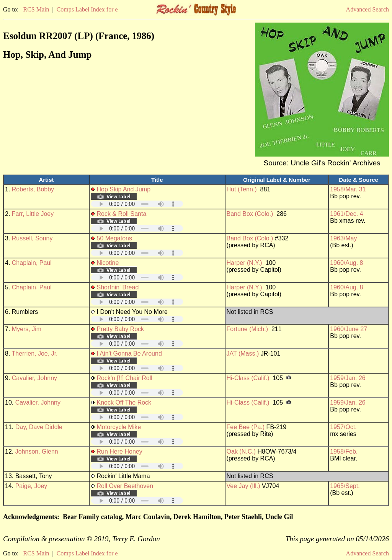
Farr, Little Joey (33, 214)
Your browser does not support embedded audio (137, 204)
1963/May (343, 238)
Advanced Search (367, 9)
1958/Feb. (344, 451)
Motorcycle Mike (119, 427)
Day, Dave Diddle (39, 427)
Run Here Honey (120, 451)
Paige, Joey (31, 486)
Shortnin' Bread (118, 287)
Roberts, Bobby (33, 189)
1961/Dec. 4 (346, 214)
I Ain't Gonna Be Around (129, 353)
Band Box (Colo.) (250, 214)
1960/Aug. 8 (346, 263)
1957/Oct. (343, 427)
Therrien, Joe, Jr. (35, 353)
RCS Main (36, 9)
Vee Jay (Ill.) (243, 486)
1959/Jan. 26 (348, 378)
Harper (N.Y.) (244, 263)
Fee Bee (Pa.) (246, 427)
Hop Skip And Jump (124, 189)
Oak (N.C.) (241, 451)
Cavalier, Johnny (34, 378)
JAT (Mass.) (243, 353)
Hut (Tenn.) (242, 189)
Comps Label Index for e (87, 9)
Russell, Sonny (32, 238)
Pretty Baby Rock (121, 329)
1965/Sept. (345, 486)
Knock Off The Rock (124, 402)
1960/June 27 (349, 329)
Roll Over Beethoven (125, 486)
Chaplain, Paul (32, 263)
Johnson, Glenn (37, 451)
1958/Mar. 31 (348, 189)
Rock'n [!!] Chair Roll (125, 378)
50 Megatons (115, 238)
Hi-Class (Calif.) (248, 378)
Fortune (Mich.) (247, 329)
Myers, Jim (27, 329)
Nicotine (108, 263)
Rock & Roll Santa (122, 214)
